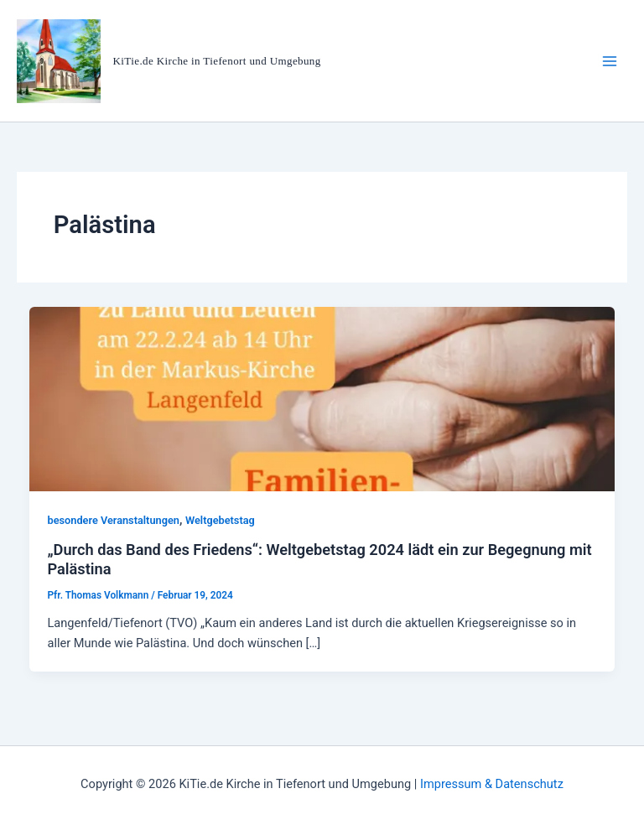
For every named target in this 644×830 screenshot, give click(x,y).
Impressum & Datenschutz (492, 784)
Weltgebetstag (220, 520)
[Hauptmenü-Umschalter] (610, 61)
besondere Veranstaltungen (113, 520)
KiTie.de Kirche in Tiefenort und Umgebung (217, 61)
